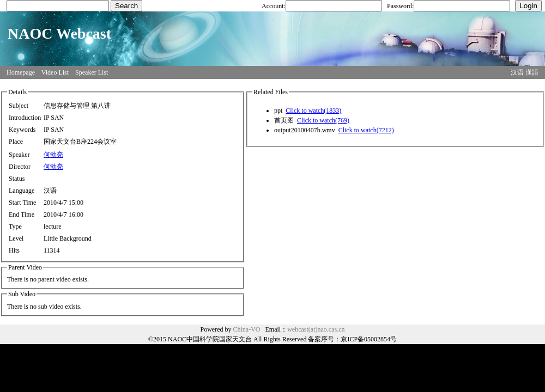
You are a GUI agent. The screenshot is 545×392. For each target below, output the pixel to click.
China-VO (247, 329)
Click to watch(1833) (313, 111)
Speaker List (92, 72)
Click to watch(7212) (366, 130)
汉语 (517, 72)
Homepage (21, 72)
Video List (55, 72)
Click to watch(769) (323, 120)
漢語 (532, 72)
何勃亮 (53, 155)
